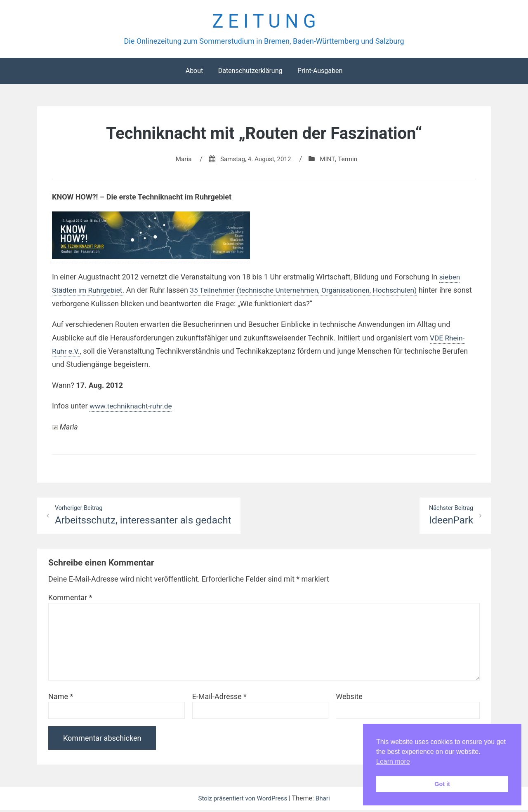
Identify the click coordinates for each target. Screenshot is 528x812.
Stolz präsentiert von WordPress (243, 800)
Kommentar (70, 600)
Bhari (325, 800)
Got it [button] (442, 784)
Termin (350, 161)
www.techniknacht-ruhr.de (132, 407)
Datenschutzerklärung (250, 72)
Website (349, 698)
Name (61, 698)
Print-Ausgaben (320, 72)
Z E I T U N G (264, 22)
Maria (181, 161)
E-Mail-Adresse (219, 698)
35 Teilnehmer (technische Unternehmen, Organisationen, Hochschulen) (311, 292)
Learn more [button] (393, 762)
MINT (329, 161)
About (194, 72)
